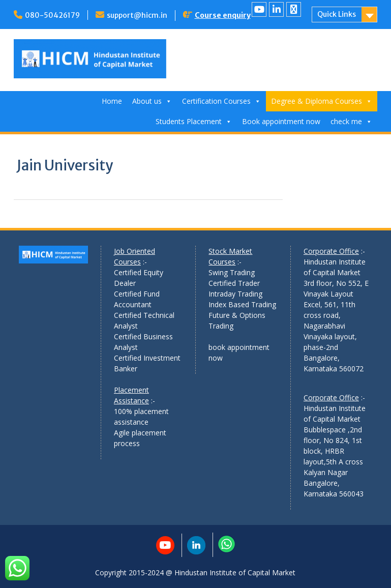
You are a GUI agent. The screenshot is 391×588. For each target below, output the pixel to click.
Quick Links (337, 14)
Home (112, 101)
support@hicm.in (137, 15)
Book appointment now (281, 121)
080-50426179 (52, 15)
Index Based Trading (242, 304)
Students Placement (194, 121)
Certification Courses (221, 101)
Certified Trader (234, 283)
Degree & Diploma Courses (322, 101)
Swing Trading (232, 272)
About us (152, 101)
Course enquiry (223, 15)
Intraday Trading (235, 294)
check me (351, 121)
